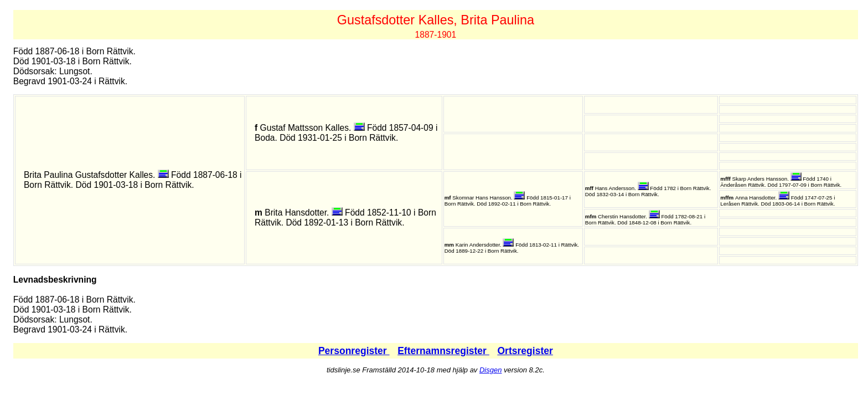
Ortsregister (525, 351)
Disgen (490, 370)
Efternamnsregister (443, 351)
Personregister (354, 351)
